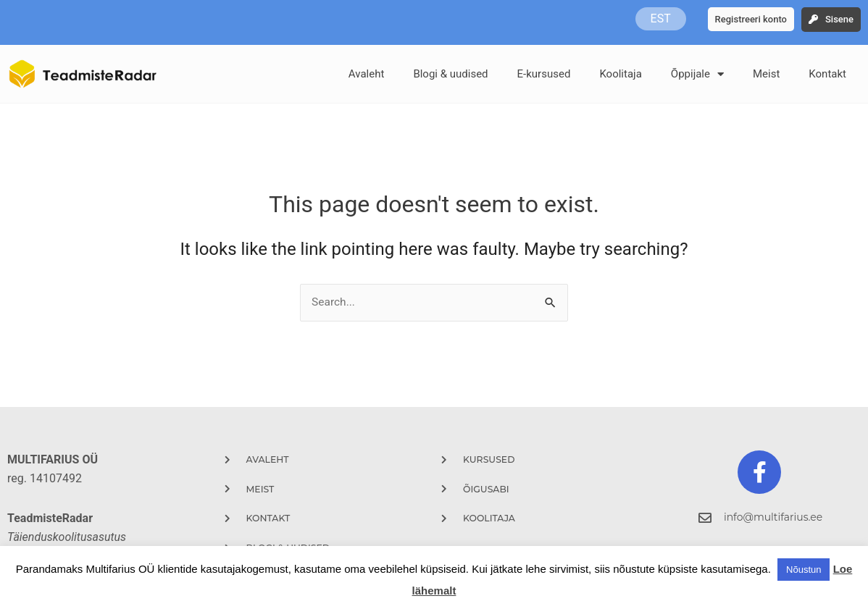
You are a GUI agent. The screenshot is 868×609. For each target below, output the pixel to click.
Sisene (839, 19)
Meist (766, 74)
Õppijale (697, 74)
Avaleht (367, 74)
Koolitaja (620, 74)
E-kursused (544, 74)
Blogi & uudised (450, 74)
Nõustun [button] (804, 570)
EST (661, 18)
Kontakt (827, 74)
